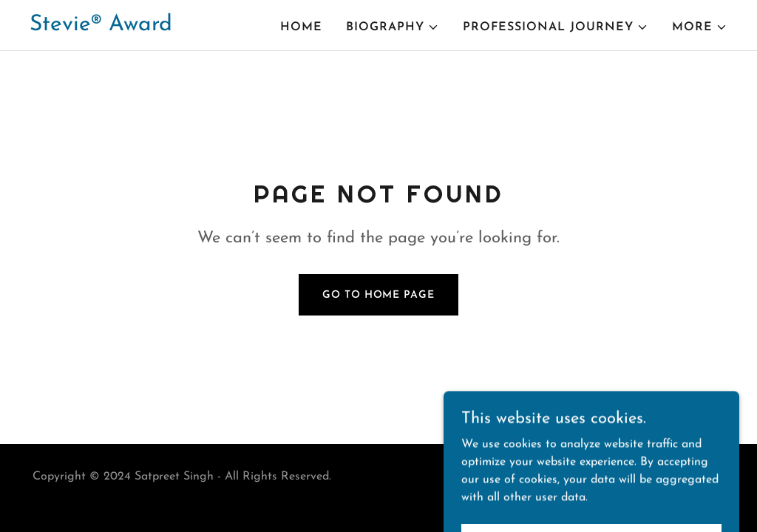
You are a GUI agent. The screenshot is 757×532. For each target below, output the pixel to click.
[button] (393, 27)
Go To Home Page (378, 295)
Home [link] (301, 27)
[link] (101, 27)
